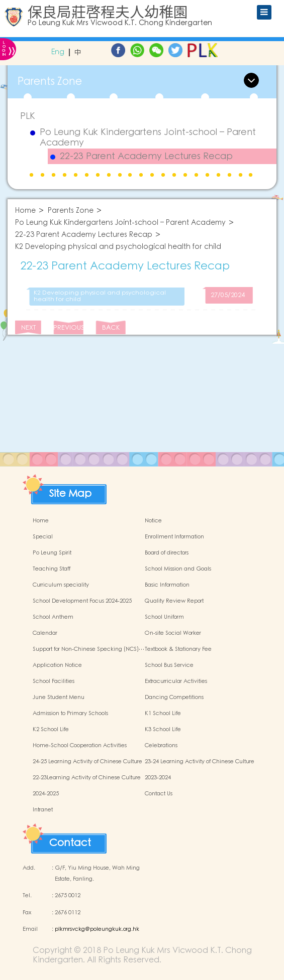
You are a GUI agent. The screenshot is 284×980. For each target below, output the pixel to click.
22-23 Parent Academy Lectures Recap (146, 157)
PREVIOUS (68, 328)
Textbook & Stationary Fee (178, 649)
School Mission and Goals (178, 569)
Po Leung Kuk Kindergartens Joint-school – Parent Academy (148, 138)
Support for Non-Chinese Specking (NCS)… (88, 649)
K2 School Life (51, 730)
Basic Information (167, 585)
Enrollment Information (174, 537)
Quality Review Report (174, 601)
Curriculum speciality (61, 585)
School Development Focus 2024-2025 (82, 601)
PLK (28, 116)
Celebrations (161, 746)
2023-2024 (158, 778)
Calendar (45, 633)
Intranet (43, 810)
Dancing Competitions (174, 697)
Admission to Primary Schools (70, 714)
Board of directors (167, 553)
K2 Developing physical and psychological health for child (118, 247)
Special (43, 537)
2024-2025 (46, 794)
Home (25, 211)
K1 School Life (163, 714)
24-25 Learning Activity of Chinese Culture (87, 762)
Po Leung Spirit (52, 553)
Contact (70, 841)
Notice (153, 521)
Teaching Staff (52, 569)
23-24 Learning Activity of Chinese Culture (200, 762)
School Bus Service (169, 665)
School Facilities (54, 681)
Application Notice (57, 665)
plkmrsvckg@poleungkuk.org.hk (97, 929)
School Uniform (164, 617)
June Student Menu (59, 697)
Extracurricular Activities (176, 681)
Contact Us (159, 794)
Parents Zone (71, 211)
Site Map (70, 491)
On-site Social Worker (173, 633)
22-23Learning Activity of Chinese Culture (87, 778)
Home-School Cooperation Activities (80, 746)
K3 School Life (163, 730)
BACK (111, 328)
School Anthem (53, 617)
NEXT (28, 328)
